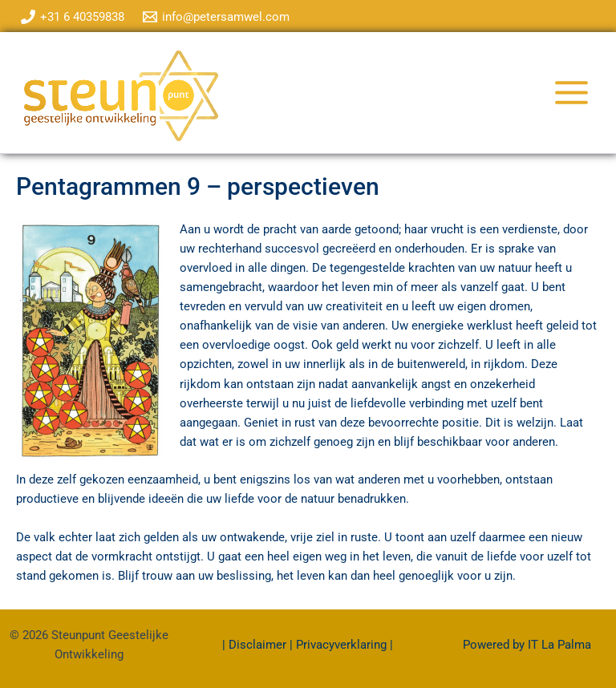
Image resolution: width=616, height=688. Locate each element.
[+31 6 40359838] (73, 17)
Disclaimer (259, 645)
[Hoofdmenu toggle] (571, 93)
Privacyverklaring (341, 645)
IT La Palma (559, 645)
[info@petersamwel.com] (217, 17)
